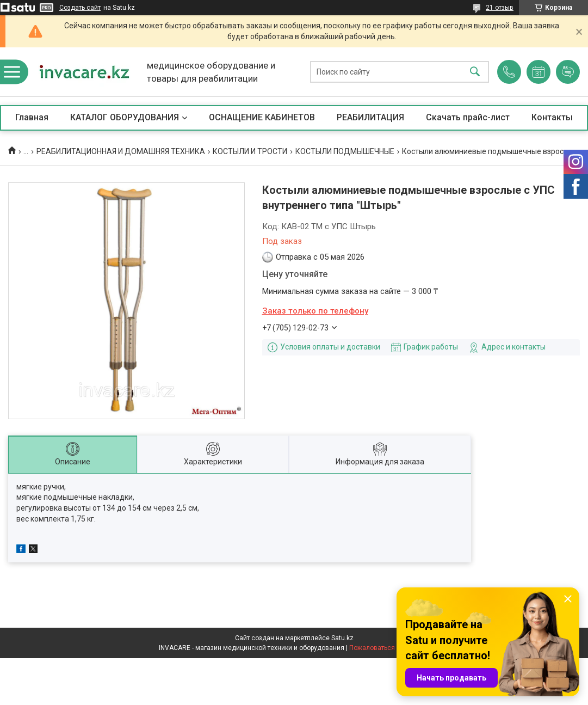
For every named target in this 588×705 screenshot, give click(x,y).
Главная (32, 117)
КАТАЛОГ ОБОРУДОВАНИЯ (125, 117)
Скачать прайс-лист (468, 117)
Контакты (552, 117)
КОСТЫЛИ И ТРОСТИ (250, 151)
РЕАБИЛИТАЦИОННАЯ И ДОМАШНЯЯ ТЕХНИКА (121, 151)
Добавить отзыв (568, 72)
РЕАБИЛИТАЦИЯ (370, 117)
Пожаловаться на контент (389, 648)
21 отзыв (500, 8)
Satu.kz (342, 638)
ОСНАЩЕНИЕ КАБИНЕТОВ (262, 117)
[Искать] (475, 72)
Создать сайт (80, 8)
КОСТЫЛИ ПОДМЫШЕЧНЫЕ (345, 151)
